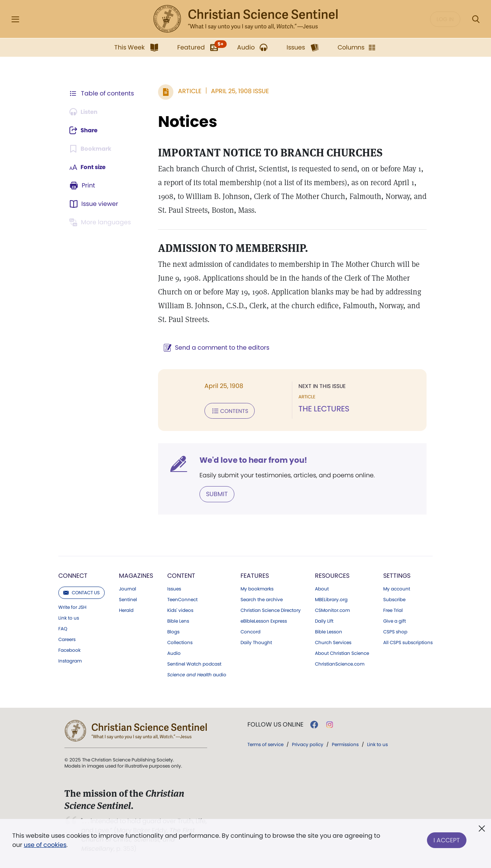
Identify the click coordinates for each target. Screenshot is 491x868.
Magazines (136, 575)
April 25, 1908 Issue (236, 91)
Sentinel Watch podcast (194, 663)
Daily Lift (324, 620)
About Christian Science (342, 653)
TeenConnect (182, 599)
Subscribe (394, 599)
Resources (332, 575)
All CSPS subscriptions (408, 642)
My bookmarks (257, 588)
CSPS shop (395, 631)
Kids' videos (180, 610)
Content (181, 575)
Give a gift (395, 620)
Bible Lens (178, 620)
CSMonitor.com (332, 610)
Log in (445, 19)
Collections (180, 642)
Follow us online (275, 724)
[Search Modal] (476, 19)
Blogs (173, 631)
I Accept (447, 839)
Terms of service (265, 744)
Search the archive (262, 599)
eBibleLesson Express (264, 620)
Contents (226, 411)
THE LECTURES (322, 409)
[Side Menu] (15, 19)
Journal (128, 588)
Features (255, 575)
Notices (184, 122)
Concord (250, 631)
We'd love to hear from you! (250, 460)
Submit (213, 493)
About (322, 588)
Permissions (345, 744)
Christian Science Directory (271, 610)
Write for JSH (72, 607)
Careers (67, 639)
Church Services (333, 642)
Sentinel (128, 599)
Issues (174, 588)
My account (397, 588)
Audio (174, 653)
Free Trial (393, 610)
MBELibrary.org (331, 599)
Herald (126, 610)
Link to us (69, 617)
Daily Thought (256, 642)
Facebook (69, 649)
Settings (397, 575)
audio (197, 674)
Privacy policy (308, 744)
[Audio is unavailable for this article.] (85, 112)
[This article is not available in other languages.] (102, 222)
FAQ (63, 628)
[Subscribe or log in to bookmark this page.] (92, 149)
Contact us (82, 592)
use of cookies (45, 845)
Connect (73, 575)
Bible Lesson (329, 631)
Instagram (70, 660)
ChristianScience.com (340, 663)
